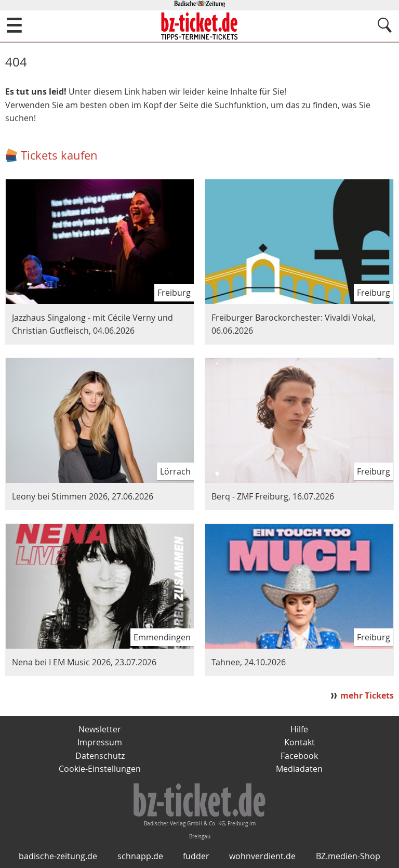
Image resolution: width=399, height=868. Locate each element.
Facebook (299, 756)
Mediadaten (299, 769)
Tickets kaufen (59, 155)
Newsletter (100, 729)
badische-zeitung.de (58, 856)
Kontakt (300, 742)
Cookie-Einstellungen (100, 769)
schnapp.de (140, 856)
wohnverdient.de (262, 856)
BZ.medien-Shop (348, 856)
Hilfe (299, 729)
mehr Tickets (367, 695)
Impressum (100, 742)
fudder (196, 856)
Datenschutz (100, 756)
